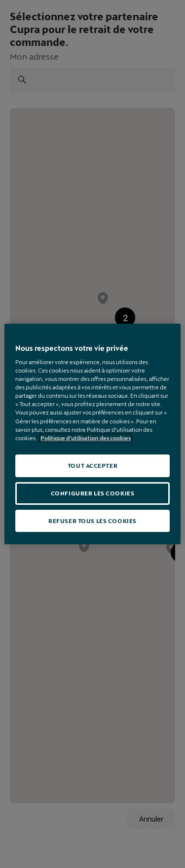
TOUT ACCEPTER (92, 466)
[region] (92, 434)
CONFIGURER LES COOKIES (93, 493)
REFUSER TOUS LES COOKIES (92, 521)
